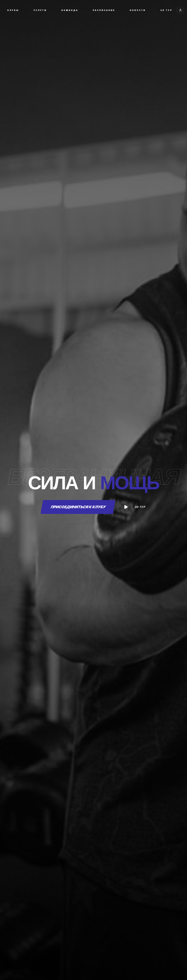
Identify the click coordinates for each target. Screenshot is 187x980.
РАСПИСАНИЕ (104, 10)
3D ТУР (166, 10)
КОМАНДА (70, 10)
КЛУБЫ (13, 10)
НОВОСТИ (138, 10)
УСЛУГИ (40, 10)
